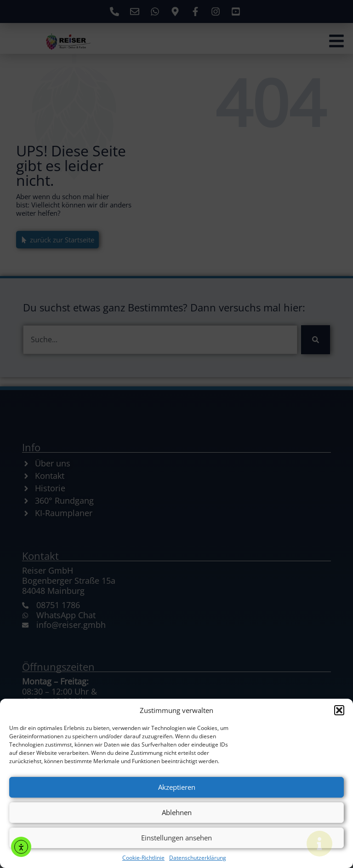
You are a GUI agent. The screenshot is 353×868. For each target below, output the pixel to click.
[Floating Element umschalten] (319, 844)
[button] (339, 710)
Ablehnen (177, 812)
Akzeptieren (177, 787)
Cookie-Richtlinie (143, 858)
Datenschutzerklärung (198, 858)
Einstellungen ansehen (176, 838)
